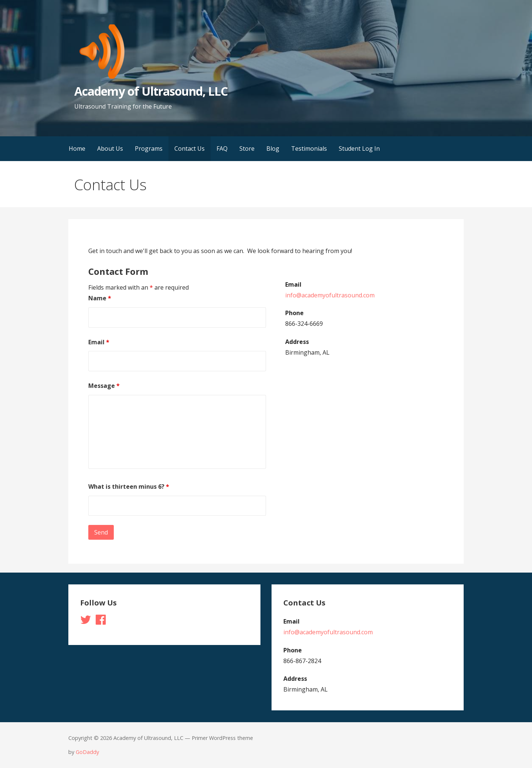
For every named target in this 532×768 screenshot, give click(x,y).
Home (77, 149)
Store (247, 149)
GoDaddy (87, 752)
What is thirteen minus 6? (129, 487)
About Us (110, 149)
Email (99, 342)
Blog (273, 149)
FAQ (222, 149)
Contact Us (190, 149)
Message (104, 386)
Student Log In (359, 149)
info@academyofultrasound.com (330, 295)
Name (100, 298)
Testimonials (309, 149)
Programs (149, 149)
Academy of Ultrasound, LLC (151, 91)
